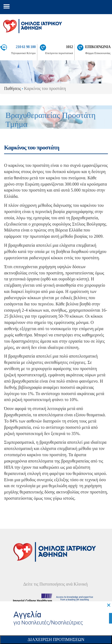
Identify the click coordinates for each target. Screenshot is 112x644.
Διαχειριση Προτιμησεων (56, 640)
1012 (69, 47)
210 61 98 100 (26, 47)
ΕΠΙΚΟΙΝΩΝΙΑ (98, 47)
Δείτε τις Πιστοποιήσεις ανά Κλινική (55, 584)
